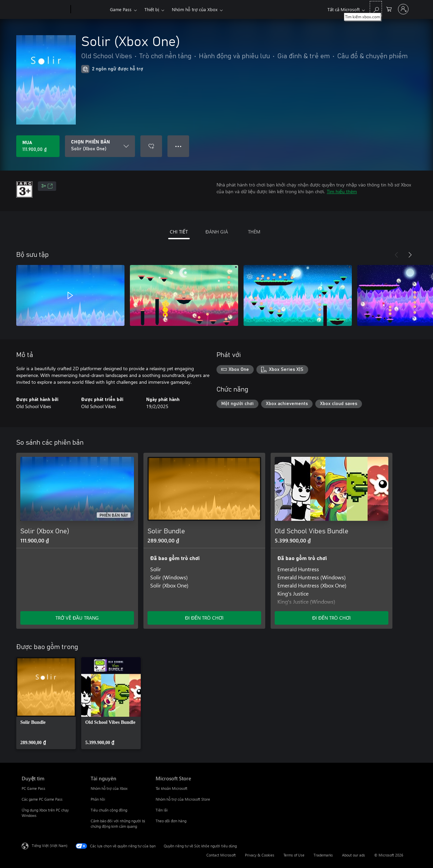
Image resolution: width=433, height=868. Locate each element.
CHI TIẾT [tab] (179, 232)
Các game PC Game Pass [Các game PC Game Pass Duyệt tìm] (42, 799)
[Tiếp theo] (410, 255)
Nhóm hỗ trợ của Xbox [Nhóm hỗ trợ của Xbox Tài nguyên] (109, 788)
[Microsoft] (45, 9)
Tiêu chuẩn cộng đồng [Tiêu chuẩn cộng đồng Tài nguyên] (109, 810)
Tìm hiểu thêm (342, 191)
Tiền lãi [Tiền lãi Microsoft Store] (162, 810)
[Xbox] (89, 9)
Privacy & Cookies (260, 855)
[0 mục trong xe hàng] (389, 9)
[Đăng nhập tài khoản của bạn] (403, 9)
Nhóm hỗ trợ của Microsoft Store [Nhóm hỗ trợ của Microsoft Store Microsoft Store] (183, 799)
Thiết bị (152, 9)
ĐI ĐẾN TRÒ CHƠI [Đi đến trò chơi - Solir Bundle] (204, 618)
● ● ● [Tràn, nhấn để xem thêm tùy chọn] (178, 146)
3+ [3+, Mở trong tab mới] (47, 186)
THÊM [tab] (254, 232)
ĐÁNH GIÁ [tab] (216, 232)
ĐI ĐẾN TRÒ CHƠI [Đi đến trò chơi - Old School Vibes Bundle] (332, 618)
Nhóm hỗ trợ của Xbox (195, 9)
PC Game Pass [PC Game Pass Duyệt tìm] (33, 788)
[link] (46, 703)
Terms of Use (294, 855)
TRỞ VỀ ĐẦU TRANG (77, 618)
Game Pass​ (121, 9)
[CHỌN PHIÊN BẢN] (100, 146)
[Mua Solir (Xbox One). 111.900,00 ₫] (38, 146)
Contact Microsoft (221, 855)
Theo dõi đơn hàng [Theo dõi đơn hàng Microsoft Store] (171, 821)
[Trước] (396, 255)
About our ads (354, 855)
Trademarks (323, 855)
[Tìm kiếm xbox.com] (376, 9)
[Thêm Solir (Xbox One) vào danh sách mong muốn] (151, 146)
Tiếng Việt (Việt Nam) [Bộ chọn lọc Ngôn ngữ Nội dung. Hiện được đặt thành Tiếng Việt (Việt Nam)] (50, 845)
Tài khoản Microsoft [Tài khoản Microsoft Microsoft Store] (172, 788)
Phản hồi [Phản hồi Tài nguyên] (98, 799)
